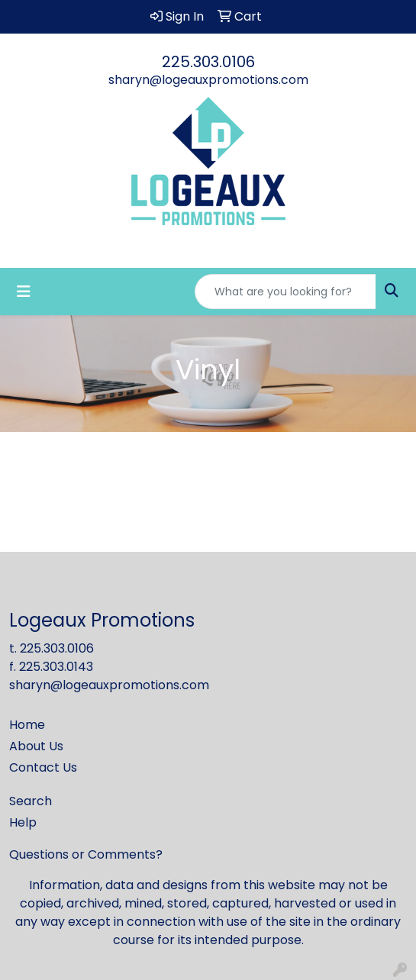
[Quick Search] (285, 292)
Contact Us (43, 767)
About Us (36, 746)
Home (27, 725)
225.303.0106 (208, 62)
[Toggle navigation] (24, 292)
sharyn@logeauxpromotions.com (208, 80)
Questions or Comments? (86, 854)
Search (31, 801)
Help (23, 822)
